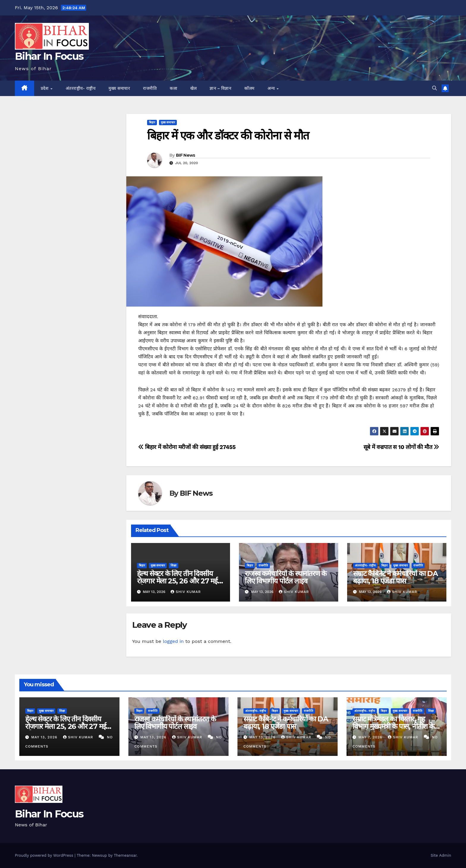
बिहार (152, 122)
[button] (434, 88)
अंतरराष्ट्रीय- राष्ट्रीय (81, 88)
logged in (173, 641)
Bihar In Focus (49, 56)
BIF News (185, 155)
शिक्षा (174, 565)
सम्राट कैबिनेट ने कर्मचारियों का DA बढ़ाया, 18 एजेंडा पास (395, 577)
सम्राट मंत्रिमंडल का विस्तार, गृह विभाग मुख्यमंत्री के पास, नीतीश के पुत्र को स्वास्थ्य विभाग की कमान (393, 726)
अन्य (272, 88)
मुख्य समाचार (119, 88)
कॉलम (249, 88)
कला (173, 88)
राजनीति (150, 88)
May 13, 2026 (45, 737)
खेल (193, 88)
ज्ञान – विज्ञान (220, 88)
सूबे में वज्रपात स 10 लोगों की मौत (401, 447)
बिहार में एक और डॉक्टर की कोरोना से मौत (228, 135)
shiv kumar (186, 592)
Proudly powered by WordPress (45, 855)
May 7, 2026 (371, 737)
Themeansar (125, 855)
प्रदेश (45, 88)
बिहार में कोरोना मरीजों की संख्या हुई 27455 (187, 447)
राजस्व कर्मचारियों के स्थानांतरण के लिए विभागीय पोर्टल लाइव (286, 577)
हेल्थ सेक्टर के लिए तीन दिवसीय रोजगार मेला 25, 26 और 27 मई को (177, 581)
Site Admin (441, 855)
